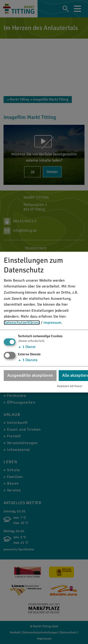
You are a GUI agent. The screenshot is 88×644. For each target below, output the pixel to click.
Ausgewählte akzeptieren (30, 375)
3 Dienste (28, 360)
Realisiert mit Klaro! (70, 386)
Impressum (52, 323)
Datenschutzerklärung (22, 323)
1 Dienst (27, 347)
